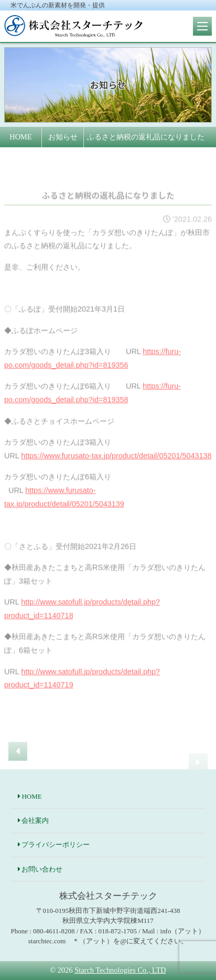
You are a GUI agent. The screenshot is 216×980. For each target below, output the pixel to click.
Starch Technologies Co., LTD (120, 970)
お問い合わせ (42, 869)
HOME (31, 796)
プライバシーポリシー (56, 845)
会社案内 (35, 820)
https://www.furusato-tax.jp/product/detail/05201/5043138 (116, 463)
